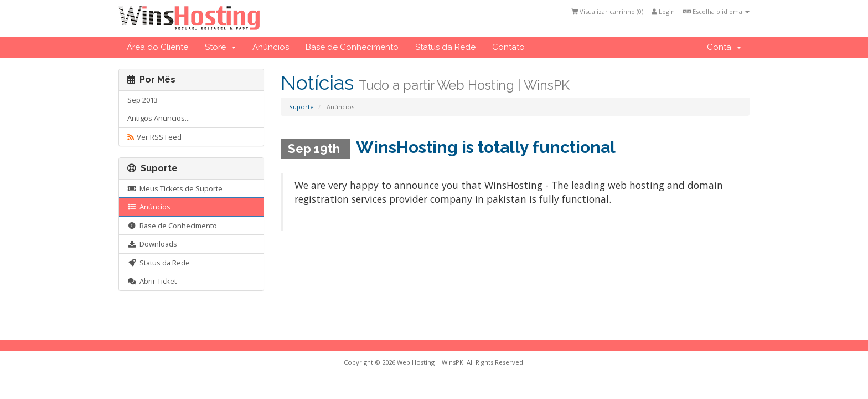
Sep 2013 (143, 100)
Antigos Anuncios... (159, 118)
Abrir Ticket (152, 281)
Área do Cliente (157, 47)
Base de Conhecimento (352, 47)
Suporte (301, 107)
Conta (724, 47)
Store (220, 47)
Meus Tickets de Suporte (175, 188)
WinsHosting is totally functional (486, 147)
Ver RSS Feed (154, 137)
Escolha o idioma (716, 11)
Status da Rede (445, 47)
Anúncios (271, 47)
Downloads (152, 244)
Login (663, 11)
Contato (508, 47)
